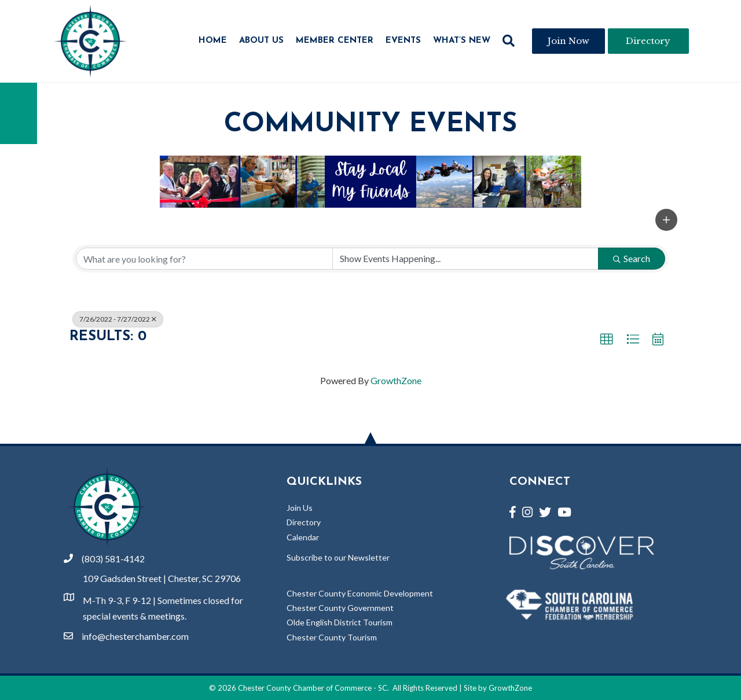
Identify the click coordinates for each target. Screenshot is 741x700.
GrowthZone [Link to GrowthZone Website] (510, 688)
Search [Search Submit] (632, 258)
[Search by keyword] (204, 259)
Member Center (335, 41)
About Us (261, 41)
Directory (304, 522)
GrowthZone (396, 380)
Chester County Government (340, 608)
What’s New (462, 41)
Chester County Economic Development (360, 593)
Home (213, 41)
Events (403, 41)
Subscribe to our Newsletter (338, 557)
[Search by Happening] (465, 259)
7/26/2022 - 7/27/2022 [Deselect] (118, 319)
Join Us (300, 508)
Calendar (303, 537)
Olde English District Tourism (340, 622)
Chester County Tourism (332, 637)
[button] (509, 41)
